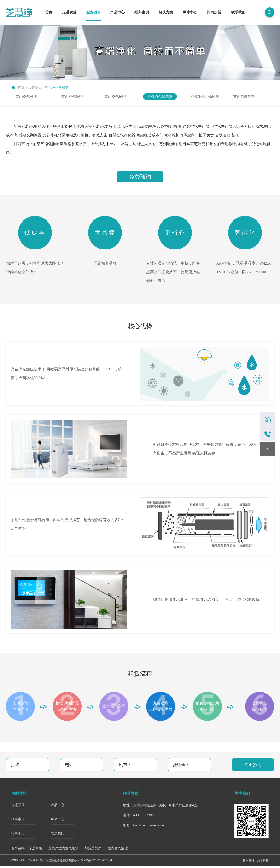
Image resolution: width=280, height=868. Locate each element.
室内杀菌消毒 (245, 96)
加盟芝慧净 (93, 850)
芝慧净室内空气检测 (64, 850)
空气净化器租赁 (57, 87)
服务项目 (93, 12)
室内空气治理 (73, 96)
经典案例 (142, 12)
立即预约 (253, 767)
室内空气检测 (27, 96)
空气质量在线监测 (205, 96)
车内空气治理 (116, 96)
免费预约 (140, 177)
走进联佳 (69, 12)
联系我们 (238, 12)
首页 (49, 12)
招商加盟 (214, 12)
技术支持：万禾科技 (256, 862)
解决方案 (166, 12)
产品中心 (117, 12)
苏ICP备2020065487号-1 (96, 862)
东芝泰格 (35, 850)
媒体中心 (190, 12)
